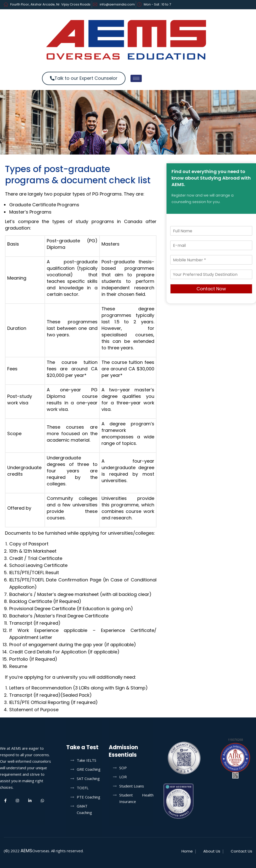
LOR (123, 777)
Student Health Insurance (136, 798)
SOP (123, 768)
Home (187, 851)
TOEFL (83, 788)
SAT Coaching (88, 778)
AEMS (26, 851)
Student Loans (132, 786)
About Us (212, 851)
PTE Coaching (88, 797)
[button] (84, 78)
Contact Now (211, 289)
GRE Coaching (89, 769)
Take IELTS (86, 760)
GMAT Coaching (84, 809)
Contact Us (241, 851)
